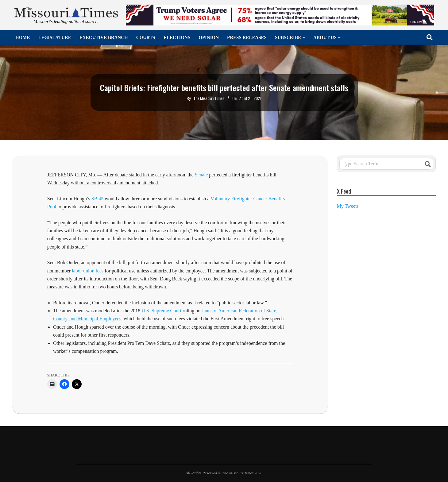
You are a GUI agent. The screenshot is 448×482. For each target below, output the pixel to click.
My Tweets (348, 206)
